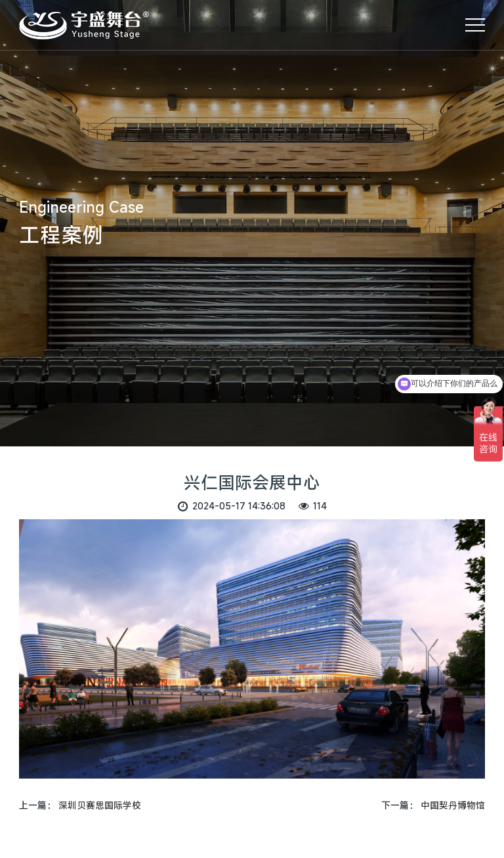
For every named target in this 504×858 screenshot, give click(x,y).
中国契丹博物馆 (453, 805)
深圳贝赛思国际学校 (100, 805)
